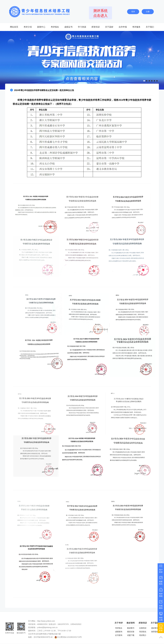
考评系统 (161, 592)
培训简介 (143, 635)
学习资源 (82, 27)
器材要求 (155, 628)
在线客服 (161, 628)
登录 (133, 12)
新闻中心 (41, 27)
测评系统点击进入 (100, 13)
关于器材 (109, 27)
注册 (148, 12)
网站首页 (14, 27)
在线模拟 (161, 604)
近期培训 (143, 628)
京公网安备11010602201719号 (69, 637)
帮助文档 (161, 616)
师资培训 (96, 27)
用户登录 (161, 569)
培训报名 (143, 632)
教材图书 (131, 628)
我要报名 (161, 580)
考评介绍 (28, 27)
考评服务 (136, 27)
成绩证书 (68, 27)
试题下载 (131, 635)
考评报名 (55, 27)
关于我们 (150, 27)
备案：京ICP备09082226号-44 (40, 637)
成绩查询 (119, 632)
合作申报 (123, 27)
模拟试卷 (131, 632)
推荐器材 (155, 632)
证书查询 (119, 635)
